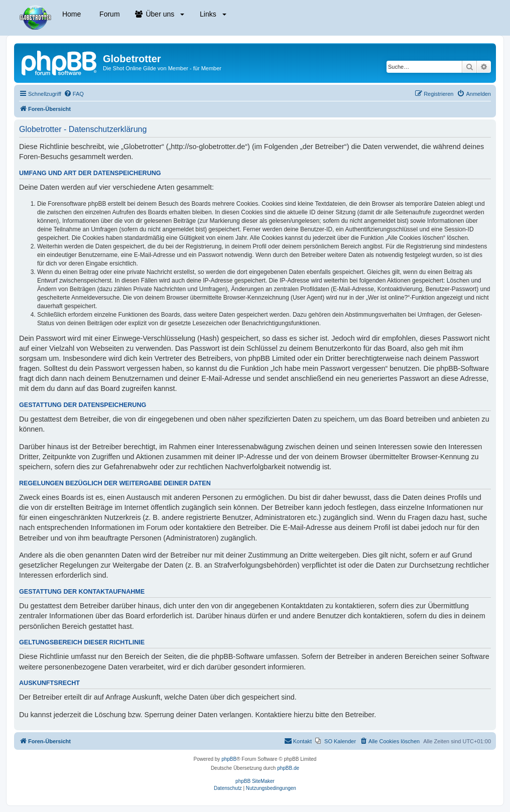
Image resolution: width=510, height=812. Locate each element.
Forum (108, 14)
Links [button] (212, 14)
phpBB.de (288, 768)
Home (71, 14)
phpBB (229, 759)
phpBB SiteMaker (255, 781)
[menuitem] (74, 94)
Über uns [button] (160, 14)
